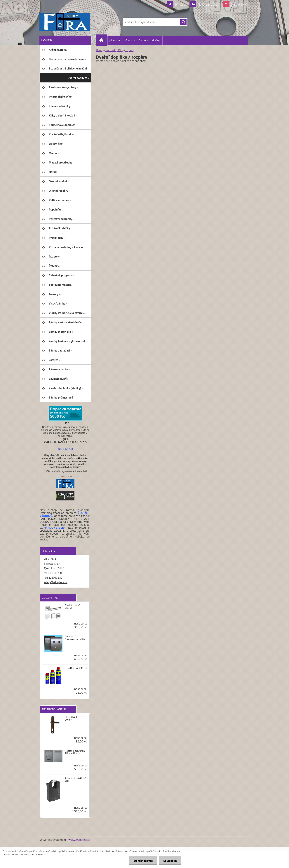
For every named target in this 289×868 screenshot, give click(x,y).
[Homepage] (103, 40)
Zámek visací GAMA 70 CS (76, 780)
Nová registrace (207, 4)
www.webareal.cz (79, 840)
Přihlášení (181, 4)
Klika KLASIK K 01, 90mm (75, 718)
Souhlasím (170, 861)
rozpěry (129, 50)
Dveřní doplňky (114, 50)
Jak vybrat (115, 40)
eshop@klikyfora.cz (56, 582)
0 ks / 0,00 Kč (239, 4)
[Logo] (65, 22)
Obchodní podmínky (150, 40)
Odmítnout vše (143, 861)
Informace (129, 40)
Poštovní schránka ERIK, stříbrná (75, 752)
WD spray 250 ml (77, 668)
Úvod (99, 50)
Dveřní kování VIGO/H (72, 607)
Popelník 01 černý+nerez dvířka (75, 638)
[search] (183, 22)
